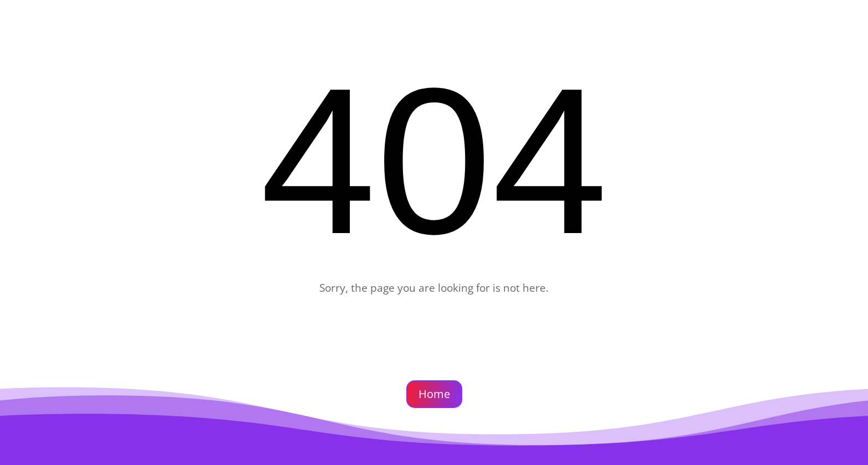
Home (434, 394)
